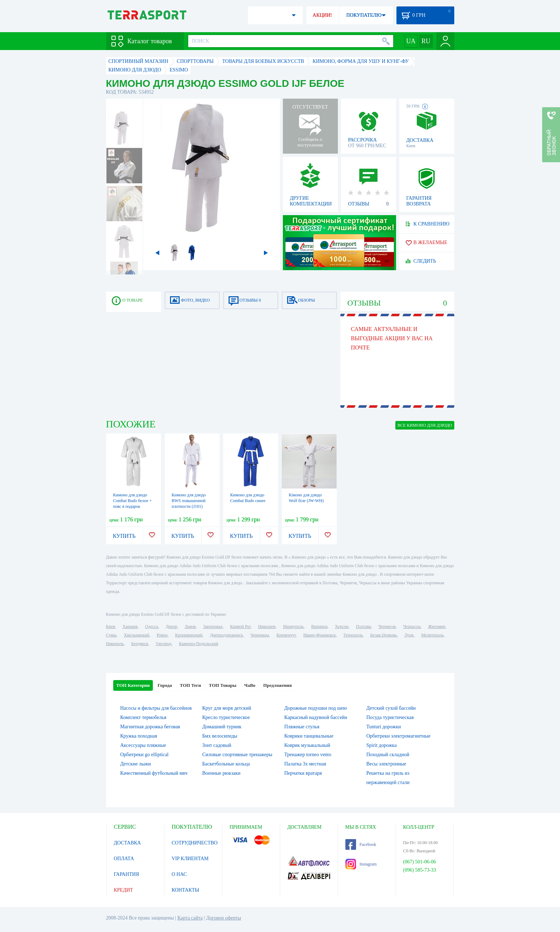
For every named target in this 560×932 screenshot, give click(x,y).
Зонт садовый (217, 745)
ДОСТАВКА (127, 843)
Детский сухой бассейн (391, 708)
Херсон (342, 626)
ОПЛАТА (124, 859)
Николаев (267, 626)
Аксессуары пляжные (143, 745)
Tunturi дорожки (384, 727)
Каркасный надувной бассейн (316, 717)
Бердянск (140, 644)
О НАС (179, 874)
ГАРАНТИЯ (127, 874)
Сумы (111, 635)
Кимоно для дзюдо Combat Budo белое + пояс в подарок (133, 501)
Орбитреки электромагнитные (399, 736)
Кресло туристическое (226, 717)
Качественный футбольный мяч (154, 773)
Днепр (171, 626)
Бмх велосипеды (220, 736)
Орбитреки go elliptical (145, 755)
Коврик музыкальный (307, 745)
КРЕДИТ (124, 890)
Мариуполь (293, 626)
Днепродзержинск (227, 635)
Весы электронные (386, 764)
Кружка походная (139, 736)
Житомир (437, 626)
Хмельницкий (137, 635)
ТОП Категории (133, 685)
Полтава (364, 626)
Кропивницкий (189, 635)
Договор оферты (224, 918)
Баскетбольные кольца (226, 764)
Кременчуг (286, 635)
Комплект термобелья (143, 717)
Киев (111, 626)
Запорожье (213, 626)
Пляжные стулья (302, 727)
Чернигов (387, 626)
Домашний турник (222, 727)
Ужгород (164, 644)
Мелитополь (432, 635)
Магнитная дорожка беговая (150, 727)
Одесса (151, 626)
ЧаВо (250, 685)
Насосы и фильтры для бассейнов (156, 708)
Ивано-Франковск (319, 635)
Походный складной (388, 755)
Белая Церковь (384, 635)
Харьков (130, 626)
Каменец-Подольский (199, 644)
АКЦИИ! (322, 15)
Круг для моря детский (227, 708)
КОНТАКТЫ (186, 890)
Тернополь (353, 635)
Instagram (361, 864)
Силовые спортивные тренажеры (237, 755)
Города (165, 685)
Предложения (277, 685)
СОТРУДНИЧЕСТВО (195, 843)
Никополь (115, 644)
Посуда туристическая (390, 717)
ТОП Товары (223, 685)
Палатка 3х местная (305, 764)
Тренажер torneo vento (308, 755)
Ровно (162, 635)
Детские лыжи (136, 764)
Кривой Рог (240, 626)
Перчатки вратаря (303, 773)
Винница (319, 626)
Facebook (361, 844)
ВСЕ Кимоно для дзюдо (425, 425)
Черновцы (260, 635)
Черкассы (412, 626)
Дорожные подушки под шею (316, 708)
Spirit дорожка (382, 745)
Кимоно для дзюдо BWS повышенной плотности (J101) (189, 501)
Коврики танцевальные (309, 736)
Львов (190, 626)
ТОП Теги (190, 685)
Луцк (409, 635)
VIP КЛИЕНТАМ (190, 859)
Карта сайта (190, 918)
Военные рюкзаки (221, 773)
